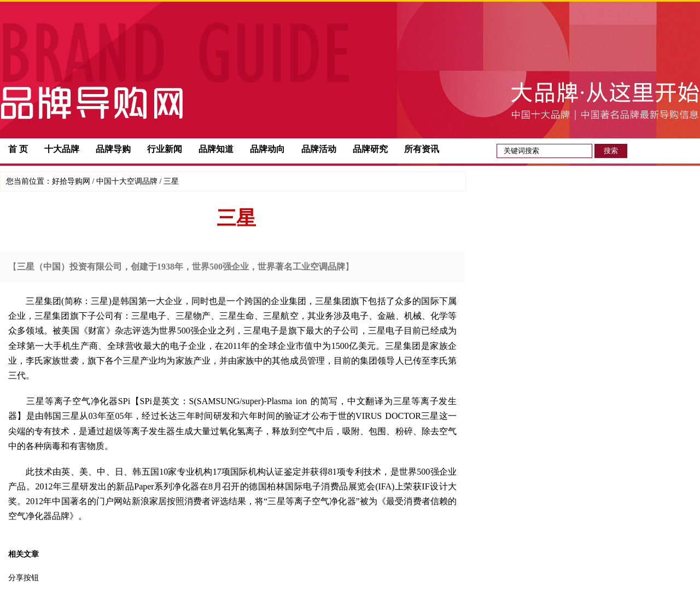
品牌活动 (319, 149)
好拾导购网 (71, 181)
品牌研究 (370, 149)
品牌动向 (267, 149)
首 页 (18, 149)
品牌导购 (113, 149)
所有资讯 (422, 149)
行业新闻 (165, 149)
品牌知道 (216, 149)
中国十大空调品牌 (127, 181)
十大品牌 (62, 149)
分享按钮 (24, 578)
